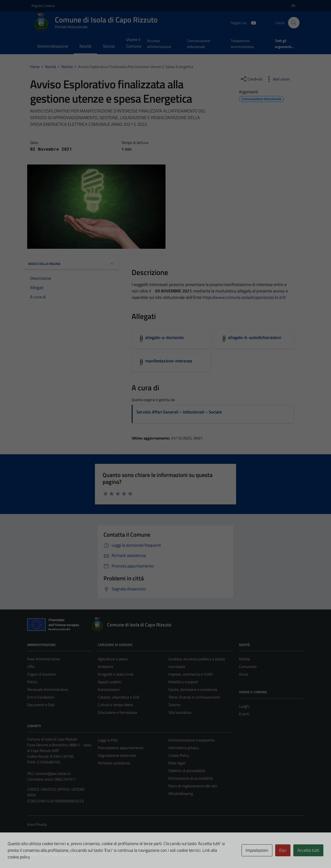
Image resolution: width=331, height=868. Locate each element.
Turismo (174, 705)
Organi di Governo (41, 674)
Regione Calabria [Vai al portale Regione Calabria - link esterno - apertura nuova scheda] (43, 6)
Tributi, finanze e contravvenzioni (194, 697)
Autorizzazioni (109, 689)
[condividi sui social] (251, 79)
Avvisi (244, 674)
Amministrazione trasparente (191, 740)
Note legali (177, 763)
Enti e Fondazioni (41, 697)
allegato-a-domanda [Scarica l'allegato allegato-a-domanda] (165, 337)
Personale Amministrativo (48, 689)
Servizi (109, 46)
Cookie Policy (179, 755)
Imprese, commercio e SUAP (191, 674)
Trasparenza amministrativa (242, 44)
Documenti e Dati (41, 705)
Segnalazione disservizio (117, 755)
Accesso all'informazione (159, 44)
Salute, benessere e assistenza (193, 689)
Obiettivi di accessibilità (187, 771)
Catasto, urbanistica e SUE (119, 697)
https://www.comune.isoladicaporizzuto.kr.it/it (244, 297)
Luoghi (244, 706)
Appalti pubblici (110, 682)
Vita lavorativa (180, 712)
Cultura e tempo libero (115, 705)
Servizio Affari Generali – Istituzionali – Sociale (179, 412)
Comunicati (248, 667)
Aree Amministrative (44, 659)
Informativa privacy (184, 748)
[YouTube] (252, 22)
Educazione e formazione (117, 712)
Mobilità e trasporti (183, 682)
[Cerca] (294, 23)
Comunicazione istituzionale (199, 44)
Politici (32, 682)
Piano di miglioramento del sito (193, 786)
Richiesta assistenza (114, 763)
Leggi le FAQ (108, 740)
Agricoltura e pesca (113, 659)
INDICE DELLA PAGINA (71, 264)
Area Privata (37, 824)
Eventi (244, 714)
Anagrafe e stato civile (116, 674)
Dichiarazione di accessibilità (191, 778)
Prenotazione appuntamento (121, 748)
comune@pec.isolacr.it (53, 773)
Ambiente (106, 667)
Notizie (244, 659)
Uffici (31, 667)
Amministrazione (53, 46)
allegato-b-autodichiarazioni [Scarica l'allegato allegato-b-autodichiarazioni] (255, 337)
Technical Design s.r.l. (60, 854)
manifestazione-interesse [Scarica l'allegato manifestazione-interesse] (169, 361)
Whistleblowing (181, 794)
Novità (85, 46)
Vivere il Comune (134, 43)
